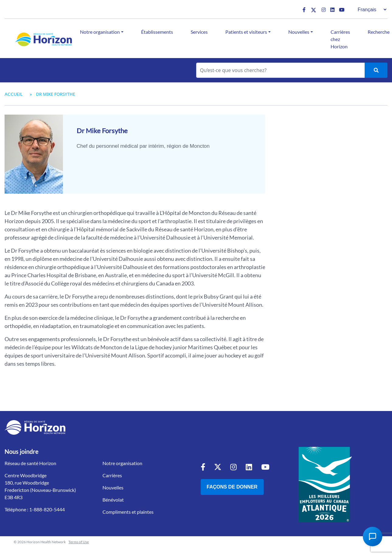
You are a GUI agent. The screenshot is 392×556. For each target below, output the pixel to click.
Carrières (112, 475)
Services (199, 32)
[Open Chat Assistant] (373, 537)
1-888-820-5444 (47, 509)
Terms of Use (79, 542)
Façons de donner (232, 487)
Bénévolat (113, 500)
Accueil (14, 94)
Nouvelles (299, 32)
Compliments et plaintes (128, 512)
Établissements (157, 32)
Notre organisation (100, 32)
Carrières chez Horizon (340, 39)
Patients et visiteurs (246, 32)
